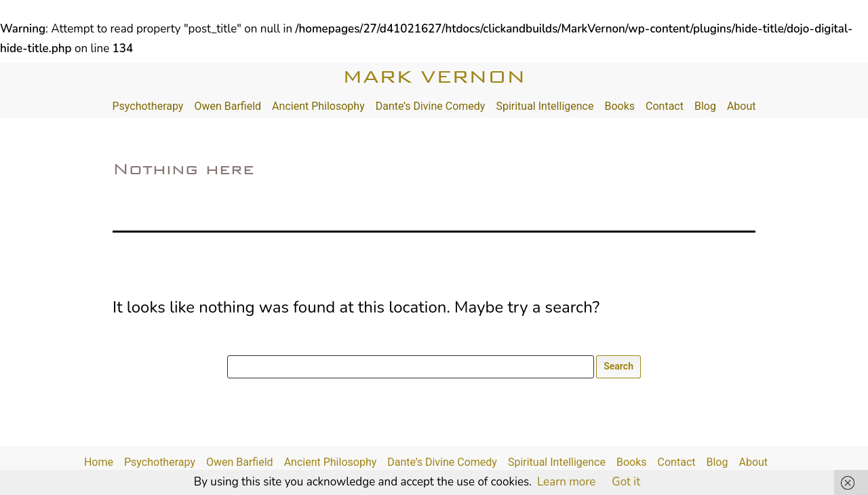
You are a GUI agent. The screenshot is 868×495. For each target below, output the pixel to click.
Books (619, 106)
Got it (626, 482)
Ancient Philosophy (318, 106)
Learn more (566, 482)
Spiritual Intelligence (545, 106)
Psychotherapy (147, 106)
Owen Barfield (228, 106)
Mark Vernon (434, 76)
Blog (705, 106)
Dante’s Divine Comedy (431, 106)
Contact (665, 106)
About (742, 106)
